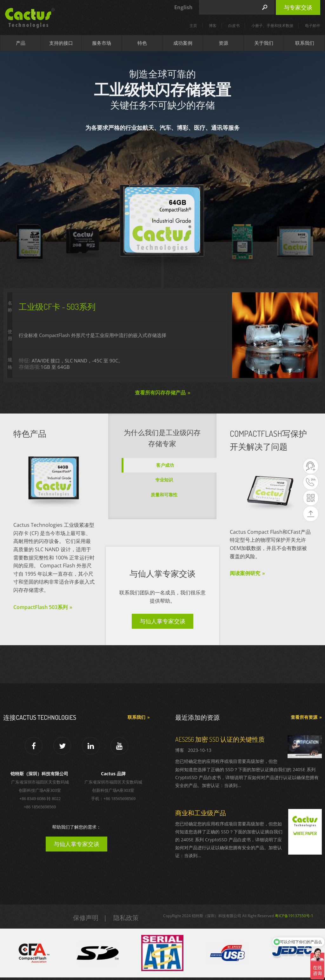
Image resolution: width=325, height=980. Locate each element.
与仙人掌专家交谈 (162, 621)
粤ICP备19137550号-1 (294, 916)
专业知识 (164, 480)
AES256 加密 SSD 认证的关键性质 (220, 739)
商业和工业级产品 (201, 813)
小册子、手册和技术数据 (272, 26)
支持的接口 (61, 43)
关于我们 (264, 43)
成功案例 (183, 43)
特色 (142, 43)
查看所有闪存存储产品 (160, 393)
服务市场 (102, 43)
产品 (21, 43)
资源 (223, 43)
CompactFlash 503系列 (40, 607)
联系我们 (305, 43)
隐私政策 (126, 918)
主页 (193, 26)
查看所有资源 (304, 717)
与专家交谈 (298, 7)
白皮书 (234, 26)
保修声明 (86, 918)
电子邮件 (313, 26)
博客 (213, 26)
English (183, 7)
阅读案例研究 (245, 573)
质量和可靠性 (164, 495)
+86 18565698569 (40, 807)
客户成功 (165, 465)
